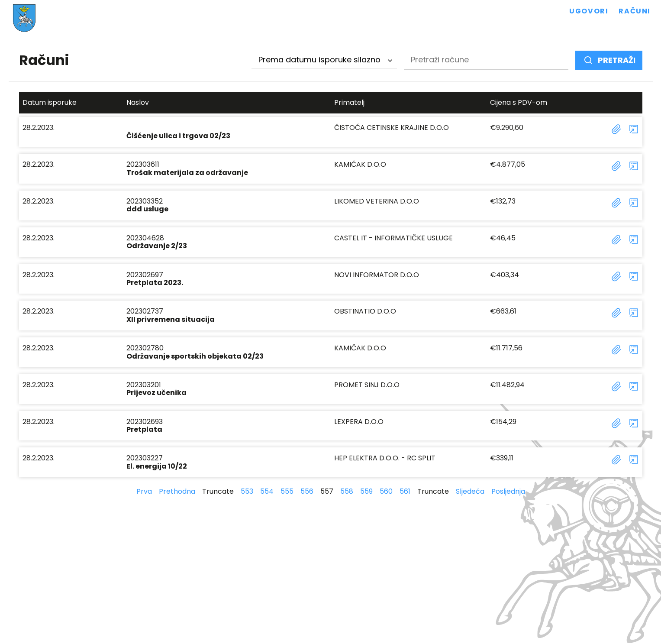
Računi (635, 11)
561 (405, 491)
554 (267, 491)
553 (247, 491)
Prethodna (177, 491)
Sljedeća (470, 491)
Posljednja (508, 491)
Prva (144, 491)
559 (366, 491)
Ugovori (589, 11)
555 (287, 491)
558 (347, 491)
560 (386, 491)
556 (307, 491)
